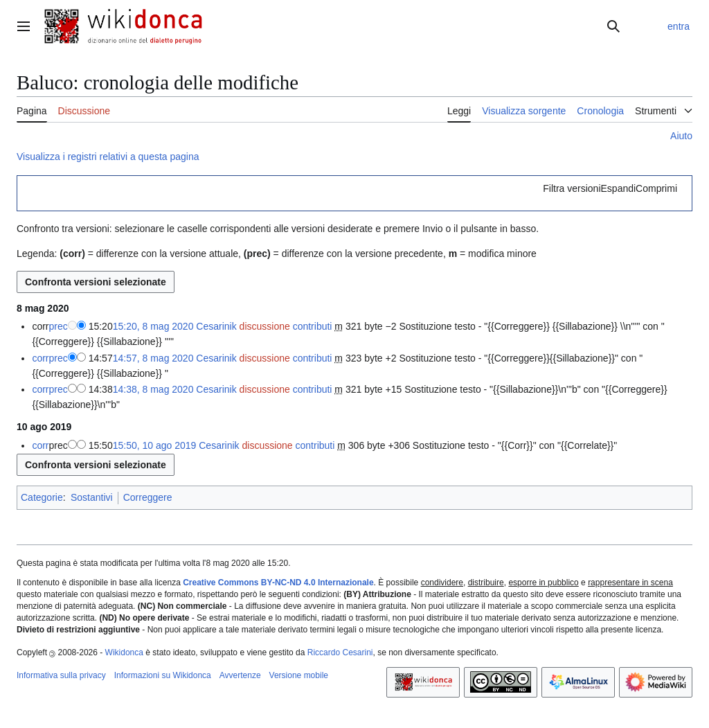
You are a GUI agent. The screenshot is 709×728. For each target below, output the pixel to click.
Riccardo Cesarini (340, 652)
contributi (313, 326)
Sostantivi (92, 497)
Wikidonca (124, 652)
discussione (265, 326)
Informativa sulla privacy (61, 675)
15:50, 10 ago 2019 (155, 445)
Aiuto (681, 136)
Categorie (42, 497)
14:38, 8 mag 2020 (153, 389)
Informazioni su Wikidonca (163, 675)
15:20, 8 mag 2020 (153, 326)
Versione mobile (299, 675)
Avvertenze (240, 675)
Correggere (148, 497)
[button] (610, 188)
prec (59, 326)
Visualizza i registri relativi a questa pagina (108, 157)
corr (40, 358)
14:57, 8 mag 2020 (153, 358)
